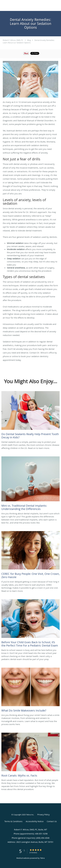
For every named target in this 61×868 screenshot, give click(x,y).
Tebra (42, 858)
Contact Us (52, 821)
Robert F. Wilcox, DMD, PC (13, 40)
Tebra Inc (30, 815)
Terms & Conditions (13, 821)
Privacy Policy (43, 815)
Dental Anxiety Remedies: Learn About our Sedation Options (29, 41)
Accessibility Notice (35, 821)
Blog (29, 40)
